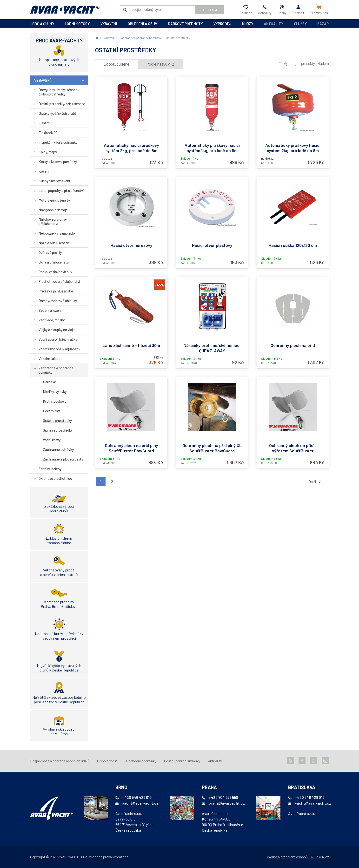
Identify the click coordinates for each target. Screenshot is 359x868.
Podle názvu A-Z (160, 64)
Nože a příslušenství (54, 243)
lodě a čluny (42, 24)
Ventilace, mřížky (52, 320)
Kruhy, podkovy (55, 401)
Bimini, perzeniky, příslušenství (62, 104)
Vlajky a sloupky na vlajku (57, 330)
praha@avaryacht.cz (227, 803)
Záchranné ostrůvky (58, 449)
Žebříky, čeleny (50, 469)
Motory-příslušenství (55, 200)
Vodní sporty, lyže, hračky (58, 339)
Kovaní (44, 171)
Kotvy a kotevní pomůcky (58, 162)
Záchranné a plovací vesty (63, 459)
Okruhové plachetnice (55, 478)
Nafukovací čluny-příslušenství (53, 221)
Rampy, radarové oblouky (58, 301)
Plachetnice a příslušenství (59, 281)
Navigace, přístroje (53, 210)
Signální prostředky (58, 430)
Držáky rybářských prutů (57, 113)
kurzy (248, 24)
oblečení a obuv (142, 24)
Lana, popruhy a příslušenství (61, 190)
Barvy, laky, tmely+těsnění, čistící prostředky (59, 92)
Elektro (44, 123)
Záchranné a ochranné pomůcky (56, 370)
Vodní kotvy (52, 440)
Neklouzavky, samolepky (57, 233)
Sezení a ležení (50, 310)
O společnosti (108, 761)
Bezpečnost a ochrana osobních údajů (60, 761)
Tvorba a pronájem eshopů (287, 857)
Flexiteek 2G (48, 133)
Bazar (323, 24)
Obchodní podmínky (141, 761)
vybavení (109, 24)
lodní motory (77, 24)
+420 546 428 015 (137, 797)
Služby (300, 24)
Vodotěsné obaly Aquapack (59, 349)
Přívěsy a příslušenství (56, 291)
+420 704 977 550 (223, 797)
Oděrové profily (50, 252)
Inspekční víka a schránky (58, 142)
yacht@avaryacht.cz (140, 803)
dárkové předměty (185, 24)
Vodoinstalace (50, 359)
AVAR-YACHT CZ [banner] (65, 10)
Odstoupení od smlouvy (182, 761)
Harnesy (49, 382)
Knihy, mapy (48, 152)
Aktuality (273, 24)
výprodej (222, 24)
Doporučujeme (116, 64)
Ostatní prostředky (57, 420)
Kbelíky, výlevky (55, 392)
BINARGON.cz (319, 857)
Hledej (210, 10)
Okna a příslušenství (54, 262)
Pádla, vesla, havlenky (55, 272)
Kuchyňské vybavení (54, 181)
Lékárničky (51, 411)
